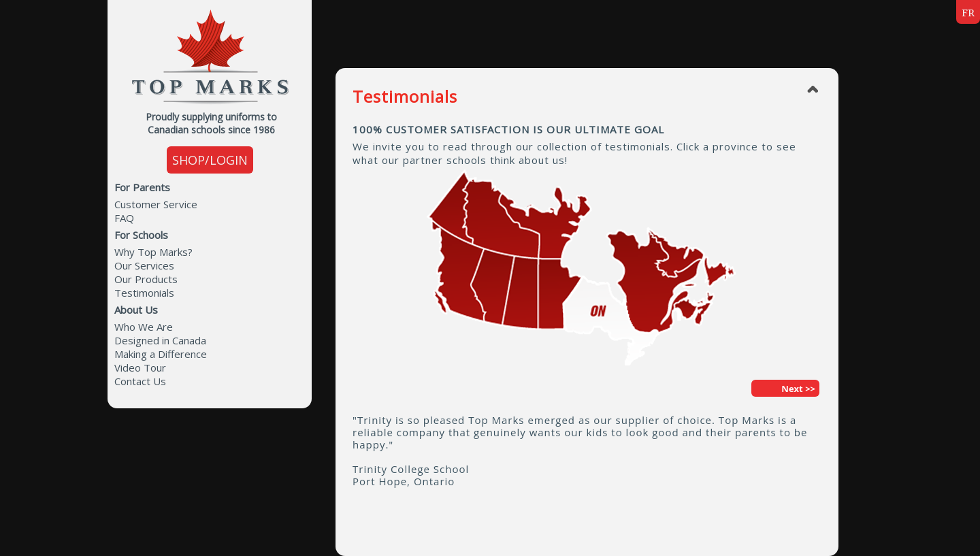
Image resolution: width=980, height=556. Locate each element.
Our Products (146, 279)
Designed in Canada (160, 340)
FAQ (124, 218)
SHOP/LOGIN (210, 160)
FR (968, 13)
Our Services (144, 265)
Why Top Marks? (153, 252)
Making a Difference (161, 354)
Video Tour (140, 367)
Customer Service (156, 204)
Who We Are (144, 327)
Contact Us (140, 381)
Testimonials (144, 293)
